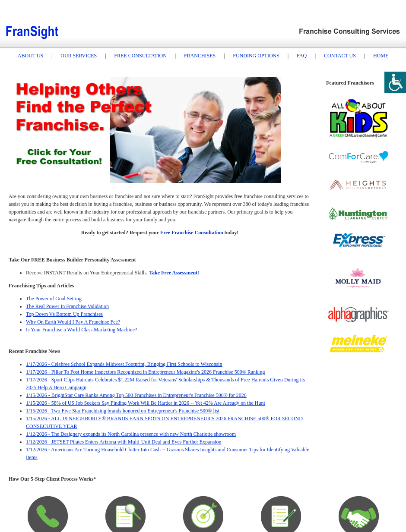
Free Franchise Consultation (192, 233)
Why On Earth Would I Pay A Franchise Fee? (73, 322)
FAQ (302, 56)
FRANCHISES (200, 56)
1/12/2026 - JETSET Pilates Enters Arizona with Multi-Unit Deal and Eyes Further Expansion (124, 442)
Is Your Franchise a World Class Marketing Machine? (81, 330)
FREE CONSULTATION (140, 56)
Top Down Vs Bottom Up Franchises (64, 314)
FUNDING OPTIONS (256, 56)
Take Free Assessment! (174, 273)
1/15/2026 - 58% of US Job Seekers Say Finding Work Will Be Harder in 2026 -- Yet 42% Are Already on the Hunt (146, 403)
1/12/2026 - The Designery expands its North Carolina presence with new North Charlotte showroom (131, 434)
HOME (381, 56)
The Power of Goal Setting (54, 299)
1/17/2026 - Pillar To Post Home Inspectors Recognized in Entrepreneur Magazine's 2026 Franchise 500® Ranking (145, 372)
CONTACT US (340, 56)
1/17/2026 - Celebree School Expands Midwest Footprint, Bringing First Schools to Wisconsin (124, 364)
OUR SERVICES (79, 56)
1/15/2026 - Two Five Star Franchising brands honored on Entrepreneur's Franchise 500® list (123, 411)
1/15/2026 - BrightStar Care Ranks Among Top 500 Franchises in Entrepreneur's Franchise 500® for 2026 (136, 395)
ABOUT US (30, 56)
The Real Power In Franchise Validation (67, 306)
